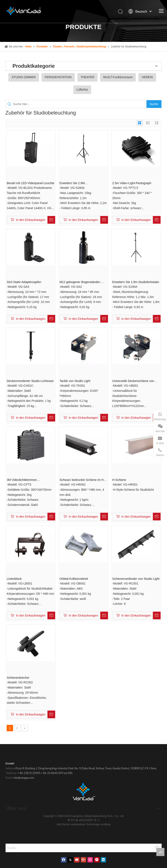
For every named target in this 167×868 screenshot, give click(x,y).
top (160, 852)
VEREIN (147, 77)
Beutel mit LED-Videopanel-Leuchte (31, 183)
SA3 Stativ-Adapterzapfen (24, 282)
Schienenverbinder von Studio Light (136, 579)
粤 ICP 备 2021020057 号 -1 (84, 820)
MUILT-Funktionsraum (118, 77)
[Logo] (84, 793)
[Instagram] (90, 860)
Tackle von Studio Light (75, 381)
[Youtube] (77, 860)
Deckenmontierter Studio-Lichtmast (30, 381)
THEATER (87, 77)
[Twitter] (70, 860)
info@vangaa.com (24, 778)
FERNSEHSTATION (58, 77)
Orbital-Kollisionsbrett (74, 579)
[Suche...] (79, 848)
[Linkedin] (103, 860)
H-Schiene (119, 480)
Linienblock (14, 579)
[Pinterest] (97, 860)
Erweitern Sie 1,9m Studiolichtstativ (136, 282)
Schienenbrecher (18, 678)
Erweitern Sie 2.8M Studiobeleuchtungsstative (77, 183)
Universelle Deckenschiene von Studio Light (133, 381)
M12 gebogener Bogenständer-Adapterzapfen (80, 282)
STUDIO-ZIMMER (24, 77)
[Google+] (83, 860)
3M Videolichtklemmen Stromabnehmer (22, 480)
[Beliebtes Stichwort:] (154, 104)
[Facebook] (64, 860)
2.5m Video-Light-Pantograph (132, 183)
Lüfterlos (82, 90)
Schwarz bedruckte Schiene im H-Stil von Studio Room (82, 480)
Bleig (107, 824)
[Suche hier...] (80, 104)
